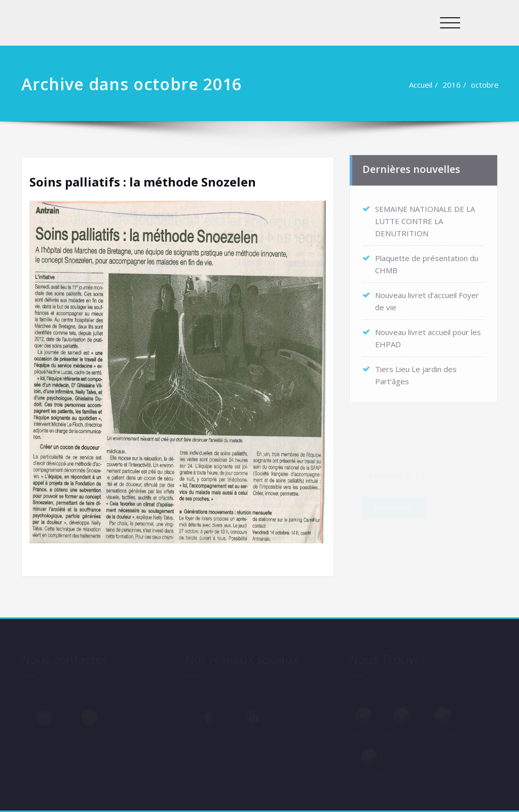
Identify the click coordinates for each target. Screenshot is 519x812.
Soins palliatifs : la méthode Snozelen (143, 182)
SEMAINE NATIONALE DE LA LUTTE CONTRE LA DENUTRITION (425, 218)
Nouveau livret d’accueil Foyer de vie (427, 299)
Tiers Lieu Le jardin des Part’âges (416, 373)
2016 (453, 85)
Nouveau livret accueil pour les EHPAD (428, 336)
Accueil (422, 85)
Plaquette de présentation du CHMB (427, 262)
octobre (486, 85)
